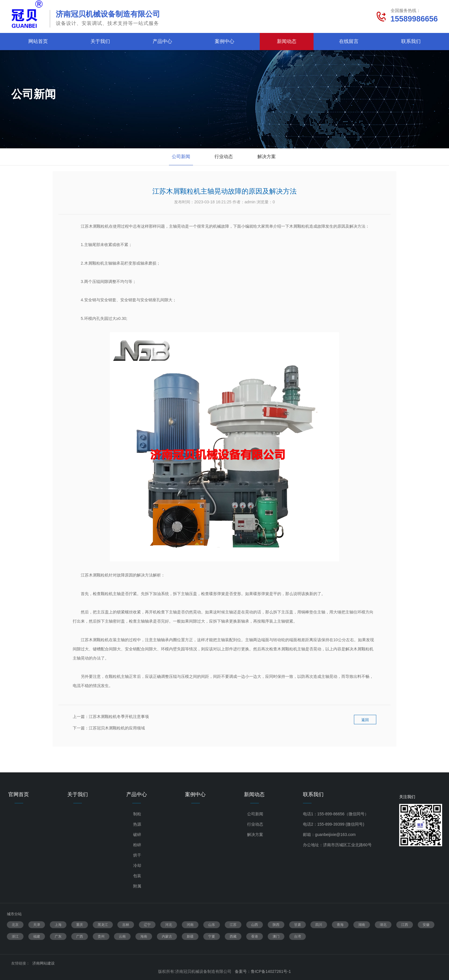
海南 (144, 936)
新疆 (190, 936)
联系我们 (411, 41)
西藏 (233, 936)
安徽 (426, 925)
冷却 (137, 865)
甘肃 (298, 925)
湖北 (383, 925)
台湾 (298, 936)
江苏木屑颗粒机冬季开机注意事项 (119, 717)
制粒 (137, 814)
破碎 (137, 835)
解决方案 (267, 157)
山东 (212, 925)
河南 (190, 925)
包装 (137, 876)
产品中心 (162, 41)
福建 (37, 936)
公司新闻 (181, 157)
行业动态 (224, 157)
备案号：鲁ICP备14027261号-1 (263, 971)
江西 (405, 925)
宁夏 (212, 936)
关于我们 (100, 41)
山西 (255, 925)
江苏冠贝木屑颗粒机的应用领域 (117, 728)
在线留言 (349, 41)
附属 (137, 886)
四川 (319, 925)
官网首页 (19, 794)
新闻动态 (287, 41)
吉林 (126, 925)
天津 (37, 925)
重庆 (80, 925)
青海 (340, 925)
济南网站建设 (44, 963)
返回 (365, 724)
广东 (58, 936)
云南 (122, 936)
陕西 (276, 925)
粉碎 (137, 845)
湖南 (362, 925)
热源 (137, 824)
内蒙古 (167, 936)
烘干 (137, 855)
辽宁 (147, 925)
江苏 (233, 925)
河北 (169, 925)
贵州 (101, 936)
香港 (255, 936)
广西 (80, 936)
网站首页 (38, 41)
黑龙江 (103, 925)
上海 (58, 925)
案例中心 (224, 41)
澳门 (276, 936)
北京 (15, 925)
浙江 (15, 936)
